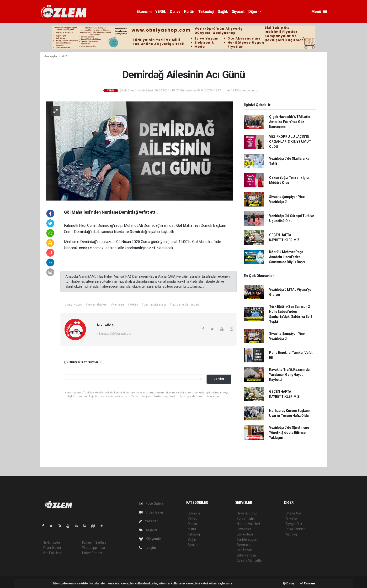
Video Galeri (152, 512)
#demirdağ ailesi (154, 304)
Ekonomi (144, 12)
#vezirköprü (73, 304)
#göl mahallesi (96, 304)
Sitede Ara (293, 513)
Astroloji (292, 534)
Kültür (189, 12)
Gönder (219, 379)
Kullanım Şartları (94, 542)
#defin (133, 304)
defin (154, 248)
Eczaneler (244, 529)
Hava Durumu (247, 513)
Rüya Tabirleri (295, 529)
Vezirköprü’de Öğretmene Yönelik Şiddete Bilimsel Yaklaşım (289, 433)
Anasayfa (51, 56)
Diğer (253, 12)
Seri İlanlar (244, 550)
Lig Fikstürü (245, 534)
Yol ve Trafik (246, 519)
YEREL (161, 12)
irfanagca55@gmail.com (115, 334)
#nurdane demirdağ (184, 304)
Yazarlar (149, 521)
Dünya (175, 12)
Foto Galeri (151, 503)
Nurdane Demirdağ (131, 232)
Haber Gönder (92, 553)
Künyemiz (150, 539)
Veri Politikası (52, 553)
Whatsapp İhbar (94, 548)
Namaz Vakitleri (248, 524)
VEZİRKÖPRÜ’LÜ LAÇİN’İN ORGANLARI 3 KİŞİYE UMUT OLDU (290, 142)
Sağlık (223, 12)
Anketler (292, 519)
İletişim (148, 548)
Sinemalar (244, 545)
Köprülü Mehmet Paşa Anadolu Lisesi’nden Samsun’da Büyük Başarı (288, 257)
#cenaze (117, 304)
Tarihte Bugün (247, 540)
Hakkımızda (51, 542)
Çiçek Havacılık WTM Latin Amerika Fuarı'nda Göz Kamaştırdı (290, 122)
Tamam (308, 583)
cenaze (86, 248)
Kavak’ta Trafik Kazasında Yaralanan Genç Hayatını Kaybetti (289, 375)
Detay (289, 583)
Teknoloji (206, 12)
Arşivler (148, 530)
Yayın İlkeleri (52, 548)
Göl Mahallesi (188, 225)
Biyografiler (294, 524)
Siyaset (238, 12)
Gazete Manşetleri (250, 561)
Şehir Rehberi (246, 555)
